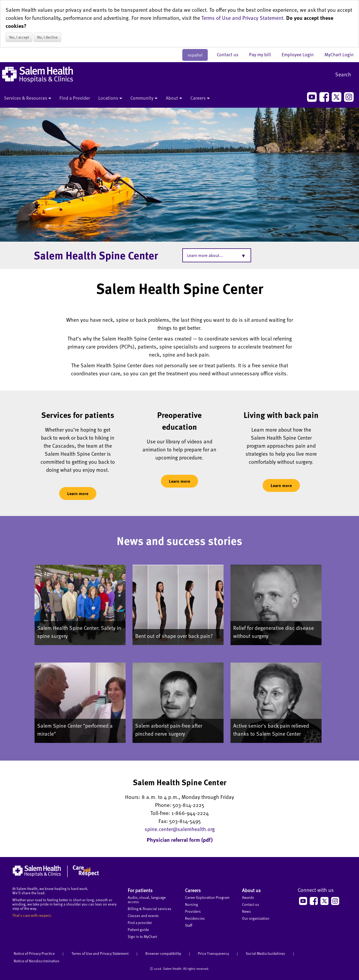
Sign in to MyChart (142, 936)
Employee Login (300, 54)
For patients (140, 890)
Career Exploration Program (207, 897)
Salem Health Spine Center (96, 255)
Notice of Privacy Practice (34, 953)
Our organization (256, 918)
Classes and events (143, 916)
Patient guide (138, 929)
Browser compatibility (163, 953)
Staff (189, 925)
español (195, 55)
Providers (193, 911)
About (174, 98)
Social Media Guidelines (265, 953)
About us (251, 890)
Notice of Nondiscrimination (37, 961)
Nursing (191, 904)
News (246, 911)
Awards (248, 897)
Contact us (230, 54)
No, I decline (47, 37)
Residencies (195, 918)
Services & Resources (28, 98)
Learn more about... (205, 255)
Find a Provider (75, 98)
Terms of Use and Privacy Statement (242, 18)
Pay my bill (263, 54)
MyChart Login (339, 54)
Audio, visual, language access (147, 899)
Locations (110, 98)
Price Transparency (213, 953)
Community (144, 98)
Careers (200, 98)
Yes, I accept (19, 37)
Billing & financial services (150, 909)
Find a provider (140, 923)
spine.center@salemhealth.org (180, 829)
